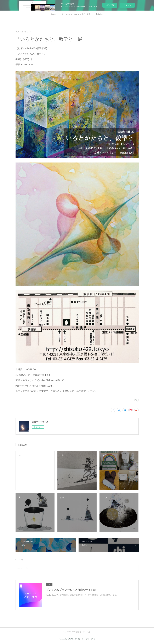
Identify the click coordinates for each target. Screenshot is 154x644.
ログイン (127, 5)
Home (53, 14)
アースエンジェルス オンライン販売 (76, 14)
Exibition (100, 14)
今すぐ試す (110, 5)
